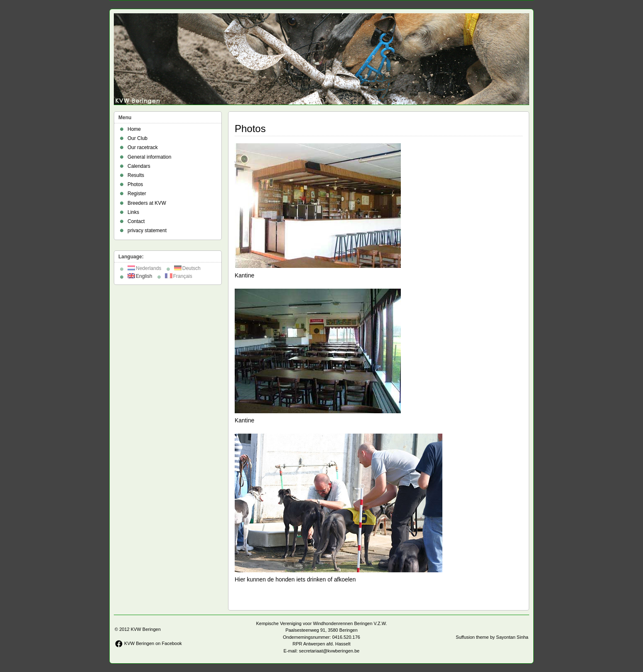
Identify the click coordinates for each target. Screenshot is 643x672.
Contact (136, 221)
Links (133, 212)
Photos (135, 184)
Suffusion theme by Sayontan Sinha (492, 637)
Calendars (139, 166)
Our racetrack (143, 147)
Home (134, 129)
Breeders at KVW (147, 203)
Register (137, 194)
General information (149, 157)
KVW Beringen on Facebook (148, 643)
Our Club (137, 138)
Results (136, 175)
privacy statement (147, 231)
